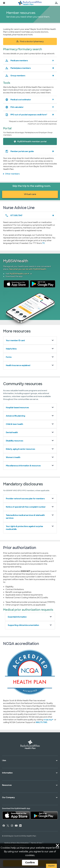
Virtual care (30, 194)
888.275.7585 (41, 722)
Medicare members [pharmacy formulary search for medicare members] (17, 61)
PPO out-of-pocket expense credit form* (26, 115)
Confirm (30, 863)
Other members (12, 174)
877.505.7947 (14, 215)
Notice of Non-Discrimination (17, 843)
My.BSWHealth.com (19, 274)
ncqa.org (48, 720)
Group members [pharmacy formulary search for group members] (15, 76)
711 (43, 243)
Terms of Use (36, 843)
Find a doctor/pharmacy (30, 41)
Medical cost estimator (18, 100)
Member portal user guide (19, 151)
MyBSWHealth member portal (30, 141)
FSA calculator (14, 107)
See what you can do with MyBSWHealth (28, 269)
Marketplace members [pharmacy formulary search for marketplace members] (18, 68)
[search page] (56, 3)
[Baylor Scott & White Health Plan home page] (30, 3)
